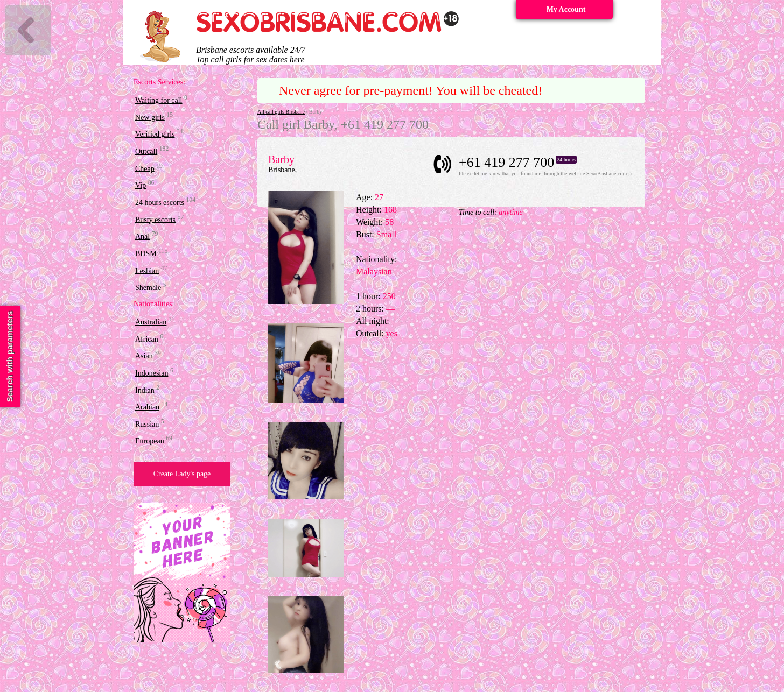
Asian (144, 356)
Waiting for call (159, 100)
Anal (142, 236)
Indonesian (152, 373)
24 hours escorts (160, 203)
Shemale (148, 288)
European (150, 441)
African (147, 339)
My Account (566, 9)
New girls (150, 117)
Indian (145, 390)
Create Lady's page (182, 474)
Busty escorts (155, 219)
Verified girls (155, 134)
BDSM (146, 254)
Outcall (146, 151)
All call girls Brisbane (281, 112)
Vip (141, 185)
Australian (151, 322)
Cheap (145, 168)
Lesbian (147, 270)
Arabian (147, 407)
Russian (147, 424)
